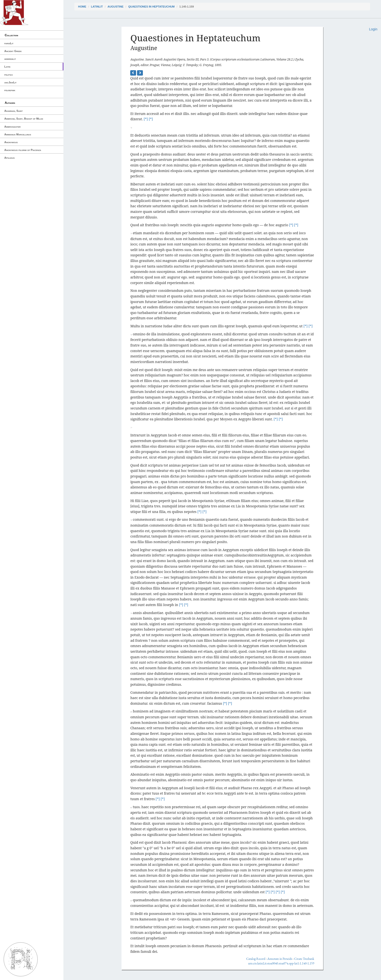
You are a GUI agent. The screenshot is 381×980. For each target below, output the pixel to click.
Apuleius (10, 158)
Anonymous (11, 142)
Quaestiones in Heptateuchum (152, 7)
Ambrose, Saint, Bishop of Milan (24, 119)
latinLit (97, 7)
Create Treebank (304, 959)
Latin (7, 67)
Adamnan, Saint (14, 111)
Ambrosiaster (13, 127)
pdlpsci (9, 75)
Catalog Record (256, 959)
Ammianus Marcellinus (18, 134)
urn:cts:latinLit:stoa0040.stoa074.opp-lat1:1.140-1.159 (281, 963)
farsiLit (9, 43)
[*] (146, 119)
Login (373, 29)
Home (82, 7)
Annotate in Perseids (280, 959)
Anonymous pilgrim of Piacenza (23, 150)
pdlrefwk (10, 90)
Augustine (115, 7)
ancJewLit (10, 82)
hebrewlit (10, 59)
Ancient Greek (13, 51)
